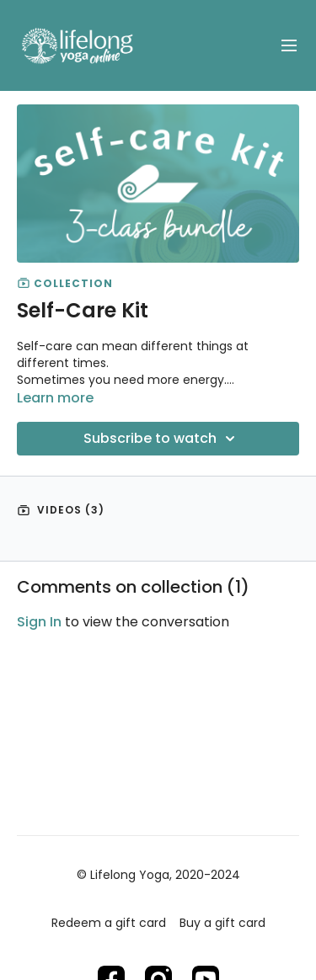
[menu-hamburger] (289, 46)
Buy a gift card (222, 923)
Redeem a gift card (109, 923)
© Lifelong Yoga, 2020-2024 (158, 875)
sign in (39, 622)
